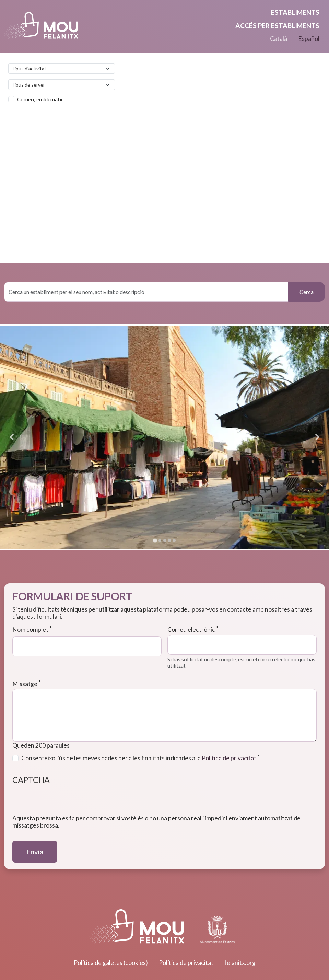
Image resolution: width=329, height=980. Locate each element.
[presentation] (64, 801)
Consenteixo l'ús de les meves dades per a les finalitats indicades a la (140, 758)
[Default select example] (62, 69)
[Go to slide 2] (160, 540)
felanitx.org (240, 963)
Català (279, 39)
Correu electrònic (193, 630)
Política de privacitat (186, 963)
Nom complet (32, 630)
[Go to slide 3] (165, 540)
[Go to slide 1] (155, 540)
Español (309, 39)
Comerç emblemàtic (40, 99)
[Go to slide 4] (169, 540)
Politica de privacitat (229, 758)
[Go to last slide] (12, 437)
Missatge (26, 684)
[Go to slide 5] (174, 540)
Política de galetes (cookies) (111, 963)
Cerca (307, 292)
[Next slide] (317, 437)
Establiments (295, 12)
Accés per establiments (277, 26)
